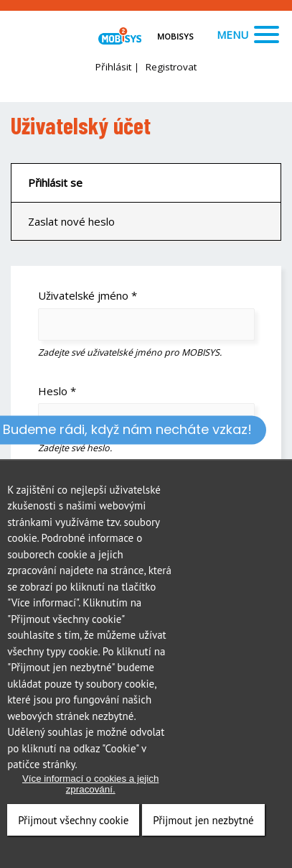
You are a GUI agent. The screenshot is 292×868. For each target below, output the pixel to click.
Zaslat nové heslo (71, 221)
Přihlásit (113, 67)
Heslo (57, 391)
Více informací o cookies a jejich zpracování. (90, 784)
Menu (248, 34)
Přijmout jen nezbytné (203, 820)
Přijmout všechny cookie (73, 820)
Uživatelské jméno (88, 295)
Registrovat (171, 67)
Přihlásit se (55, 183)
